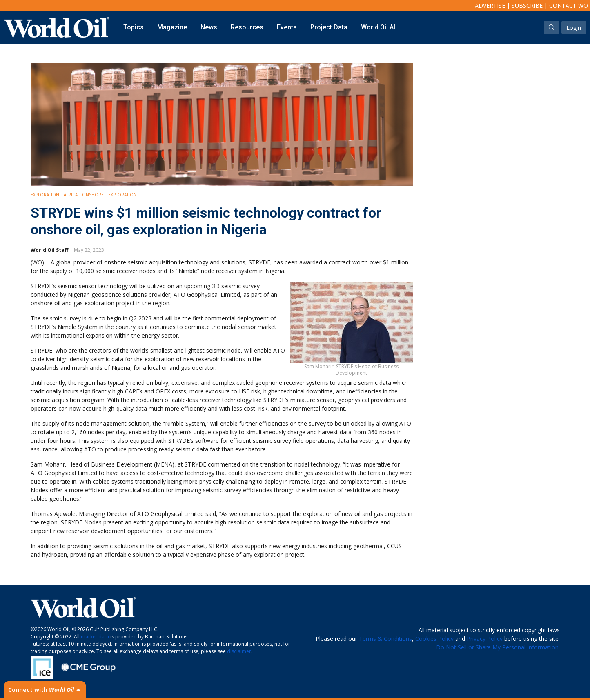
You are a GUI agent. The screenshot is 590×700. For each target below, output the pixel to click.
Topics (134, 27)
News (209, 27)
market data (95, 637)
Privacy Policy (485, 639)
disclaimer (239, 651)
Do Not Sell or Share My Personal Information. (498, 647)
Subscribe (527, 6)
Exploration (45, 195)
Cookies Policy (434, 639)
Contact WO (569, 6)
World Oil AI (378, 27)
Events (287, 27)
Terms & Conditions (385, 639)
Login (574, 28)
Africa (71, 195)
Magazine (172, 27)
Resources (247, 27)
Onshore (93, 195)
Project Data (329, 27)
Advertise (490, 6)
